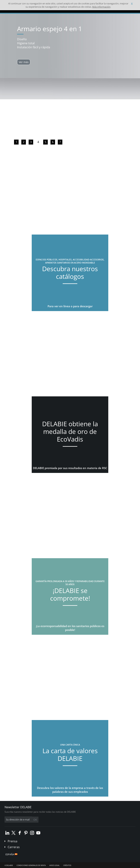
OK (35, 820)
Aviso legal (55, 865)
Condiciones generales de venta (31, 865)
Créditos (67, 865)
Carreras (14, 847)
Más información (101, 7)
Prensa (12, 841)
